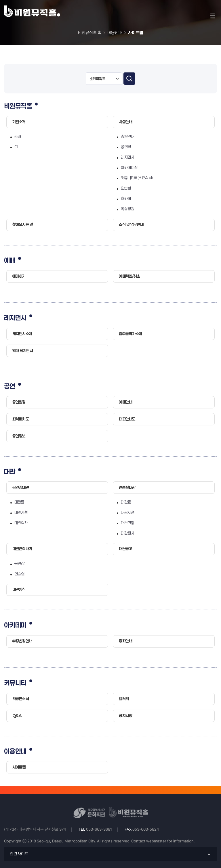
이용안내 (115, 33)
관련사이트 (19, 854)
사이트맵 (136, 33)
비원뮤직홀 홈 (90, 33)
